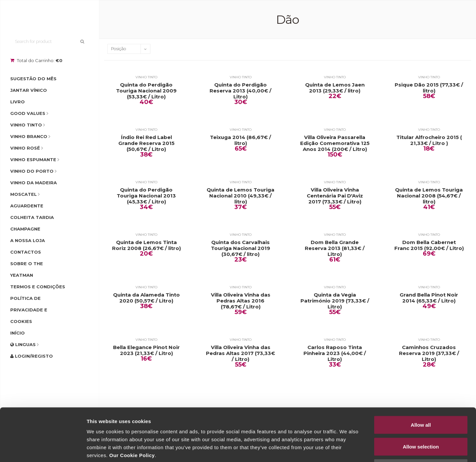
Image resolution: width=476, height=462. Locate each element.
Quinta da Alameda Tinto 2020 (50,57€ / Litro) (146, 298)
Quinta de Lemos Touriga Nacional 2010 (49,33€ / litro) (240, 196)
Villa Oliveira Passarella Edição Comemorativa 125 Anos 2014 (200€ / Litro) (335, 143)
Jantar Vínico (29, 90)
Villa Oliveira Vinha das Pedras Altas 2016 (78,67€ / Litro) (241, 301)
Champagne (25, 229)
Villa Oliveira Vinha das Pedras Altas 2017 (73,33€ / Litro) (240, 353)
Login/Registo (32, 356)
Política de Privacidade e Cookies (29, 310)
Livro (18, 102)
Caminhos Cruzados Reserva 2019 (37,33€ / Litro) (429, 353)
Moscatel (23, 194)
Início (18, 333)
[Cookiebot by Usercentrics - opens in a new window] (43, 449)
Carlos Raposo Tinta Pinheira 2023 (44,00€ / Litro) (335, 353)
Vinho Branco (29, 136)
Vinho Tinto (26, 125)
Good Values (28, 113)
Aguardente (27, 206)
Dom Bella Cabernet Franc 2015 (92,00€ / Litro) (429, 245)
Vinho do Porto (32, 171)
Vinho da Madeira (34, 183)
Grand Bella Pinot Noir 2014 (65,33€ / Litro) (429, 298)
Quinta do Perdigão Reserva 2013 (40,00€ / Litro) (240, 91)
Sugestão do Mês (33, 79)
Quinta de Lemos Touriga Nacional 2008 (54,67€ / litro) (429, 196)
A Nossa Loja (28, 240)
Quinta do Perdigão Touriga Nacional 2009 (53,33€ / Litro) (146, 91)
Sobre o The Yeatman (27, 269)
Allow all (421, 375)
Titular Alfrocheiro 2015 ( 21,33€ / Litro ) (429, 140)
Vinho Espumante (33, 160)
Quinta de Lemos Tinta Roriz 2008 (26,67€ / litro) (146, 245)
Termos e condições (38, 287)
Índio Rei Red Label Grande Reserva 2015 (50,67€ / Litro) (146, 143)
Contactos (26, 252)
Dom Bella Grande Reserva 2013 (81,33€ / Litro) (335, 248)
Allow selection (421, 397)
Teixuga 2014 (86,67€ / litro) (240, 140)
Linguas (23, 344)
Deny (421, 419)
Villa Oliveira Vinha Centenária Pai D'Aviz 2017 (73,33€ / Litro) (335, 196)
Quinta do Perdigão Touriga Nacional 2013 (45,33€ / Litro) (146, 196)
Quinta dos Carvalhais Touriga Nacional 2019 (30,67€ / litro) (240, 248)
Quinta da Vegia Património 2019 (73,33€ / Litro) (335, 301)
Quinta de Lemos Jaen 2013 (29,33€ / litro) (335, 88)
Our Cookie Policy (132, 406)
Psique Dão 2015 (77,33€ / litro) (429, 88)
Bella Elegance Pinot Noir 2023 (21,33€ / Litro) (146, 350)
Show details (347, 449)
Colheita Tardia (32, 217)
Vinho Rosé (25, 148)
